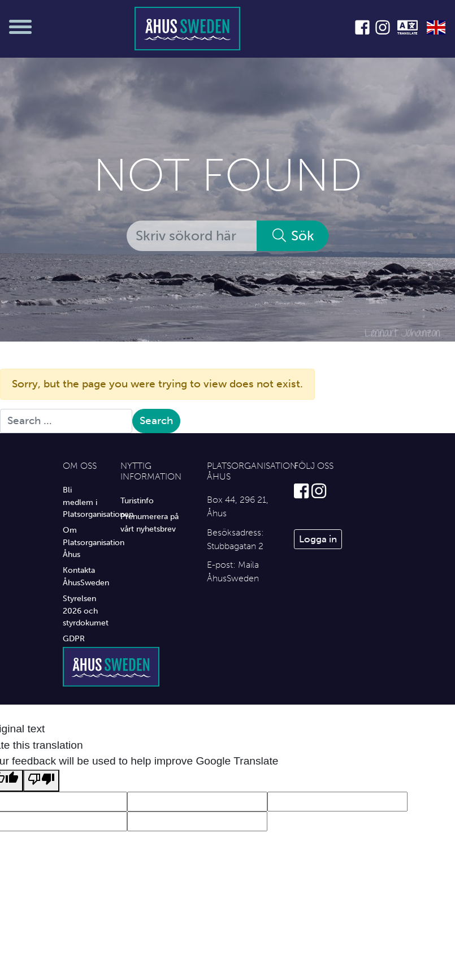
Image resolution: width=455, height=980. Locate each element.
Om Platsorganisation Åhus (83, 542)
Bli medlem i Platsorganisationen (83, 502)
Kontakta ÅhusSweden (83, 576)
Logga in (318, 539)
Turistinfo (137, 500)
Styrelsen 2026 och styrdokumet (83, 610)
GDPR (74, 638)
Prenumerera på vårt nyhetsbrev (149, 523)
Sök (292, 236)
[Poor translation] (41, 781)
